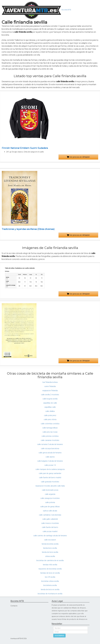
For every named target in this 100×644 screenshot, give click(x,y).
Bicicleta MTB (66, 10)
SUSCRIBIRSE (59, 636)
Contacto (14, 606)
